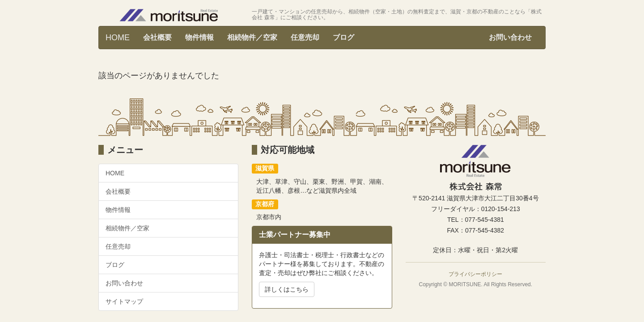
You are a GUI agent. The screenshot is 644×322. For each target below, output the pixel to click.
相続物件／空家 (252, 37)
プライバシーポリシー (475, 274)
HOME (118, 38)
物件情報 (199, 37)
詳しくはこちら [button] (287, 289)
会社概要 (157, 37)
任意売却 (305, 37)
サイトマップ (124, 301)
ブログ (343, 37)
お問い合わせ (510, 37)
